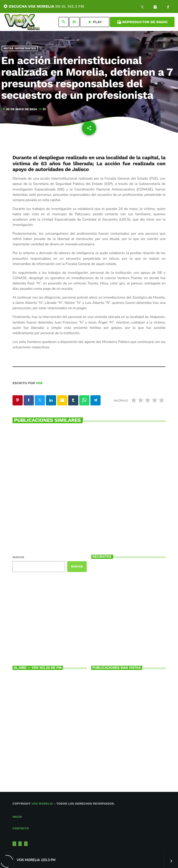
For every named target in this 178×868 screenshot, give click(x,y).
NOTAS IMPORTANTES (20, 48)
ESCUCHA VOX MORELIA (44, 6)
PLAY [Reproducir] (95, 22)
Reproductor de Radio (142, 22)
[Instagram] (155, 8)
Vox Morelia (42, 804)
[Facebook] (168, 8)
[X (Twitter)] (142, 8)
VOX (39, 383)
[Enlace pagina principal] (22, 22)
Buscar (18, 557)
